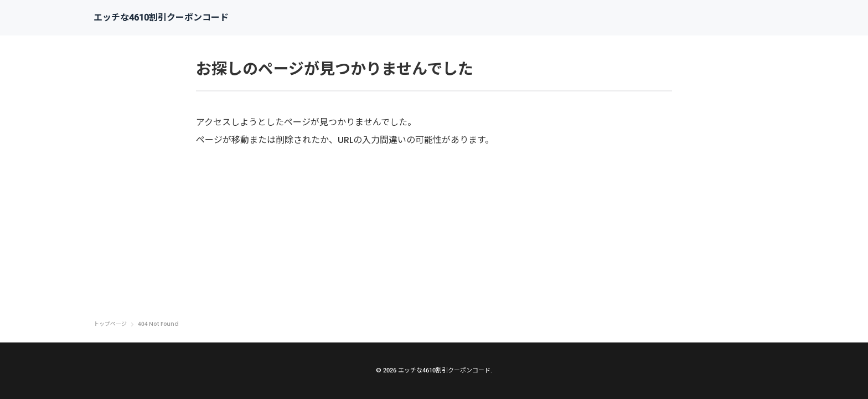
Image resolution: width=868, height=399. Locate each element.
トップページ (110, 324)
